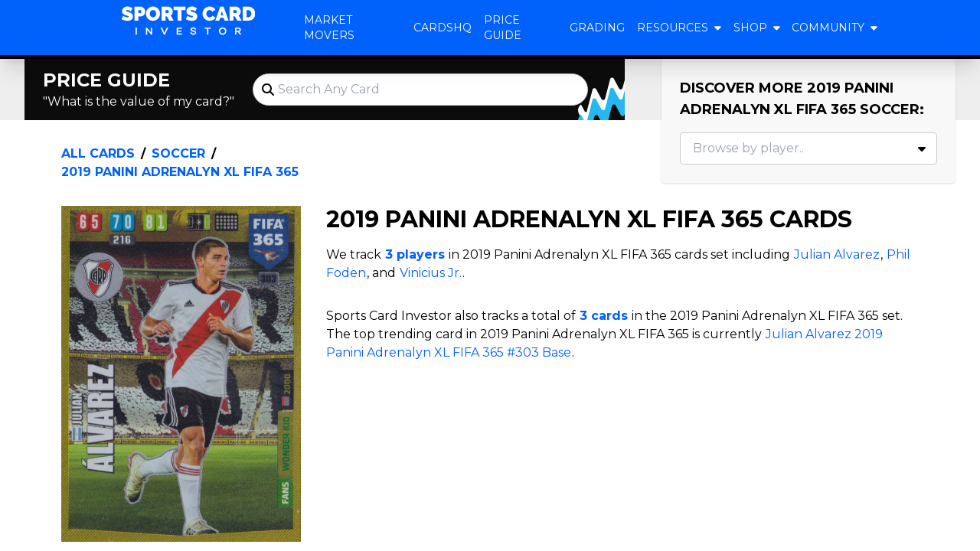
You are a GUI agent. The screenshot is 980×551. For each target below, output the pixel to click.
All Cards (98, 153)
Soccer (178, 153)
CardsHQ (443, 28)
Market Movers (329, 28)
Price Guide (503, 28)
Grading (597, 28)
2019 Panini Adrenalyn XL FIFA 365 (180, 172)
